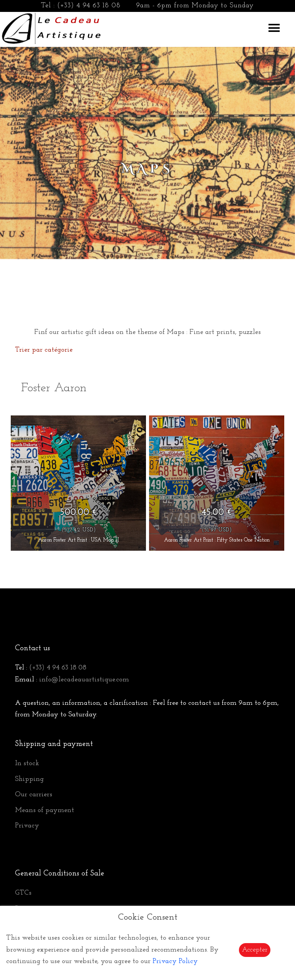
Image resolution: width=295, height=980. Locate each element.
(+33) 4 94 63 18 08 (89, 6)
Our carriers (34, 795)
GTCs (23, 893)
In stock (27, 763)
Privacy (27, 826)
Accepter (255, 950)
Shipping (29, 779)
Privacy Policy (175, 961)
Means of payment (45, 810)
